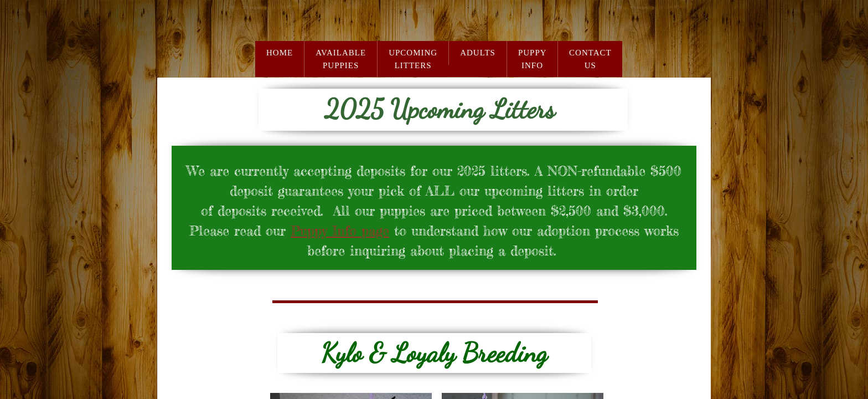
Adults (478, 53)
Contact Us (590, 59)
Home (280, 53)
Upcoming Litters (413, 59)
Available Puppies (341, 59)
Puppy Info (533, 59)
